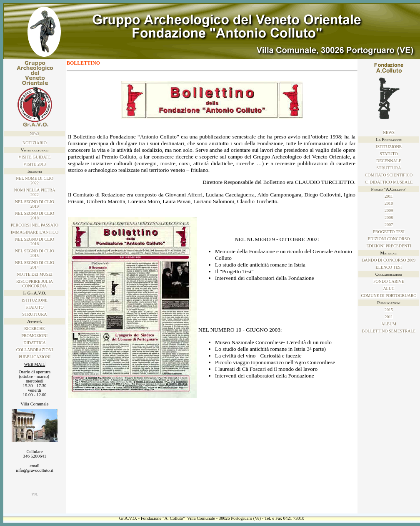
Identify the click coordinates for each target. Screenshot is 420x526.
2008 (389, 218)
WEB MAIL (35, 364)
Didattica (34, 343)
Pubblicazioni (35, 357)
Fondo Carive (389, 281)
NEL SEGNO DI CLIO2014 (35, 265)
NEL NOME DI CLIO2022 (35, 181)
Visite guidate (35, 157)
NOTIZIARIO (35, 143)
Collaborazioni (35, 350)
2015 (389, 310)
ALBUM (389, 324)
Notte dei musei (35, 274)
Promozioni (35, 336)
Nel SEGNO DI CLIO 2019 (35, 204)
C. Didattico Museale (389, 182)
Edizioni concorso (389, 239)
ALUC (389, 288)
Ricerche (34, 328)
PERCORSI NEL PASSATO (35, 225)
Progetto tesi (389, 232)
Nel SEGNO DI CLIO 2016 (35, 242)
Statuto (34, 307)
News (35, 134)
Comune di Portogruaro (389, 296)
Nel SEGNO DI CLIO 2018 (35, 216)
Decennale (389, 161)
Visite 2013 (35, 164)
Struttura (35, 314)
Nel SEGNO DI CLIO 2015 (35, 253)
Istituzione (35, 300)
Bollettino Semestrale (389, 331)
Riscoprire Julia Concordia (35, 284)
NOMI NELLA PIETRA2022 (35, 192)
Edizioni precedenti (389, 246)
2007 (389, 225)
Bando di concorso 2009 (389, 260)
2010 (389, 203)
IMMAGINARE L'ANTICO (35, 232)
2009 (389, 210)
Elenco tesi (389, 267)
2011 (389, 196)
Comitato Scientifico (389, 175)
